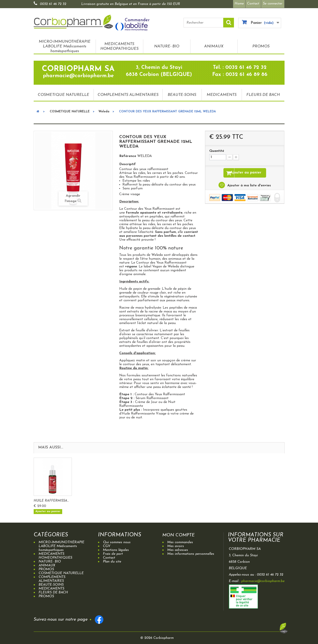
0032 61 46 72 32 (53, 4)
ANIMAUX (214, 45)
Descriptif (127, 163)
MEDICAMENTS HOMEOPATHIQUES (119, 45)
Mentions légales (116, 549)
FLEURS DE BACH (263, 94)
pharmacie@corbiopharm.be (263, 580)
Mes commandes (180, 541)
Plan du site (112, 560)
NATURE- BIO (167, 45)
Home (237, 4)
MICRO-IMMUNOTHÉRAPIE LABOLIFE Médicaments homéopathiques (65, 45)
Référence (128, 155)
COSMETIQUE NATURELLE (63, 94)
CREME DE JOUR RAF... (94, 500)
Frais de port (113, 553)
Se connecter (273, 4)
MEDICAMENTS (222, 94)
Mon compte (182, 534)
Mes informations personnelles (191, 553)
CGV (107, 545)
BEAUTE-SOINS (182, 94)
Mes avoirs (176, 545)
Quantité (217, 150)
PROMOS (261, 45)
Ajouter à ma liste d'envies (249, 185)
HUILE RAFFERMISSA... (136, 500)
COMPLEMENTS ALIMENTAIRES (128, 94)
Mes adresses (178, 549)
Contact (253, 4)
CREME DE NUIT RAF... (51, 500)
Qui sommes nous (117, 541)
